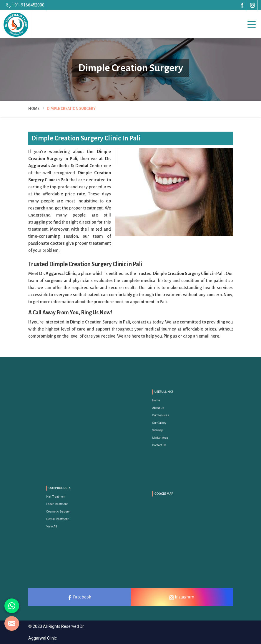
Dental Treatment (65, 515)
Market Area (169, 431)
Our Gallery (169, 422)
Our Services (170, 417)
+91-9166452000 (25, 5)
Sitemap (168, 426)
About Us (168, 413)
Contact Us (169, 435)
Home (34, 109)
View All (62, 520)
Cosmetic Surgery (66, 510)
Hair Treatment (64, 501)
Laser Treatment (65, 506)
